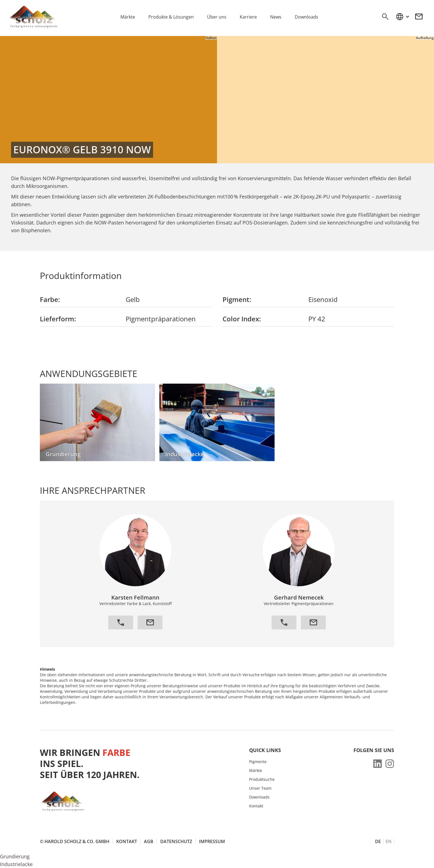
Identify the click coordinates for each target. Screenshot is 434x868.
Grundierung (15, 856)
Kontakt (256, 806)
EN (389, 841)
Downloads (259, 797)
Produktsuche (262, 779)
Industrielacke (16, 864)
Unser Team (260, 788)
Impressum (212, 841)
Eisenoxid (323, 299)
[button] (402, 17)
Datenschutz (176, 841)
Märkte (256, 771)
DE (378, 841)
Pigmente (258, 762)
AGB (149, 841)
